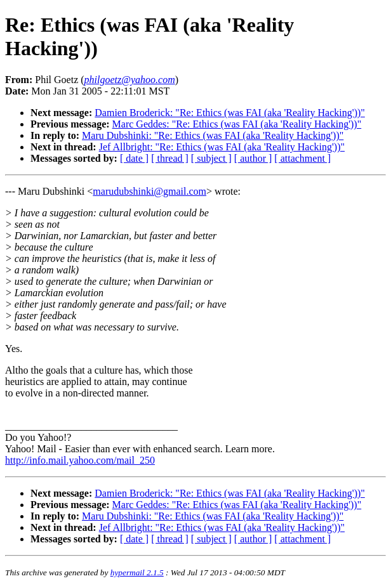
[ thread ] (170, 158)
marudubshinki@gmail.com (149, 191)
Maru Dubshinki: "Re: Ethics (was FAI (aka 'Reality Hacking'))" (213, 135)
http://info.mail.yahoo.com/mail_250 (80, 460)
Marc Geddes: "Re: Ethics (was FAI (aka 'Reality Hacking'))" (237, 124)
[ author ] (253, 158)
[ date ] (134, 158)
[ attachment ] (302, 158)
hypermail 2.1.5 (137, 572)
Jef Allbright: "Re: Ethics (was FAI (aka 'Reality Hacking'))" (222, 147)
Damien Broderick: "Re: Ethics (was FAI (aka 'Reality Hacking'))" (230, 113)
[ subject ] (211, 158)
